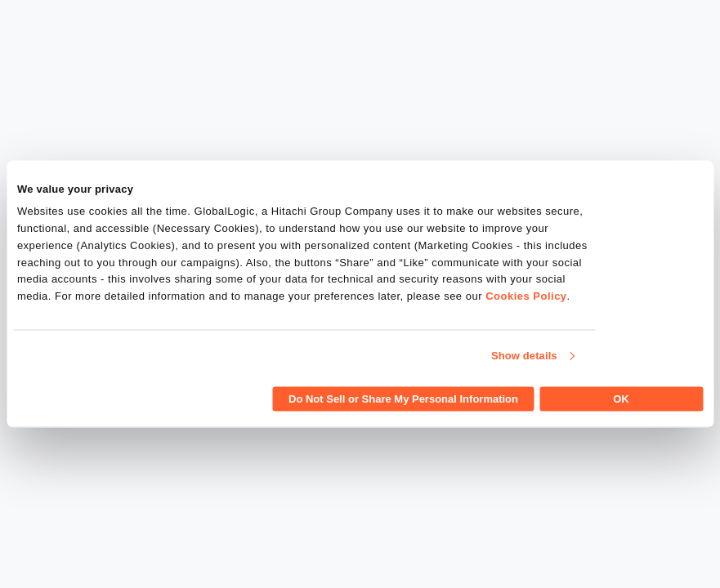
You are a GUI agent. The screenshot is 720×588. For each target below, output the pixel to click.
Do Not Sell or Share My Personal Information (403, 398)
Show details (524, 356)
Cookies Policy (526, 296)
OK (621, 398)
